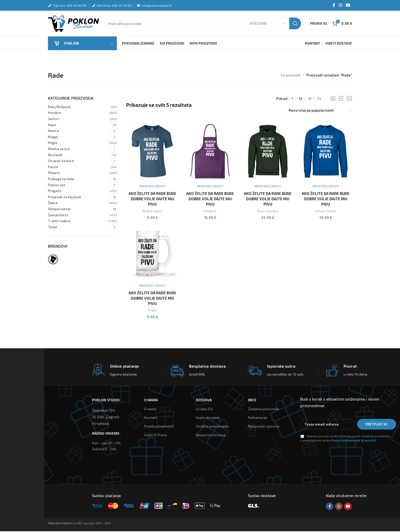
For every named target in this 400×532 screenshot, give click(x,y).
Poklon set (57, 186)
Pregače (55, 192)
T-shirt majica (59, 222)
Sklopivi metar (59, 210)
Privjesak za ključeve (65, 198)
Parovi (53, 168)
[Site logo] (73, 24)
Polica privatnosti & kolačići (354, 441)
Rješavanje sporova (264, 427)
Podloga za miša (61, 180)
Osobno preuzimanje (212, 427)
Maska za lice (59, 150)
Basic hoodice (268, 212)
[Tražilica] (203, 24)
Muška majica (152, 212)
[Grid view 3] (341, 99)
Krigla (53, 144)
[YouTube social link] (348, 5)
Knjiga (53, 138)
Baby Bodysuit (59, 108)
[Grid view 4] (349, 99)
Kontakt (151, 418)
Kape (52, 126)
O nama (150, 410)
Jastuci (54, 120)
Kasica (53, 132)
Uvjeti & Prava (155, 436)
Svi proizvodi (291, 76)
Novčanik (55, 156)
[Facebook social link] (334, 5)
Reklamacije (258, 418)
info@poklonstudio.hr (157, 5)
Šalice (53, 204)
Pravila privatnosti (159, 427)
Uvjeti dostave (208, 418)
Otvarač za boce (61, 162)
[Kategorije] (267, 24)
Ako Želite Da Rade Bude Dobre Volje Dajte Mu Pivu (152, 199)
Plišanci (54, 174)
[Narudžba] (320, 112)
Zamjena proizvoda (263, 410)
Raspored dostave (211, 436)
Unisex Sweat (326, 212)
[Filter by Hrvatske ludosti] (53, 260)
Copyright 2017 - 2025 (79, 524)
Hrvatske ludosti (152, 187)
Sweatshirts (58, 216)
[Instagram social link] (340, 5)
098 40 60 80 (77, 5)
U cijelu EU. (205, 410)
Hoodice (54, 114)
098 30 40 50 (122, 5)
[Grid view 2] (333, 99)
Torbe (53, 228)
